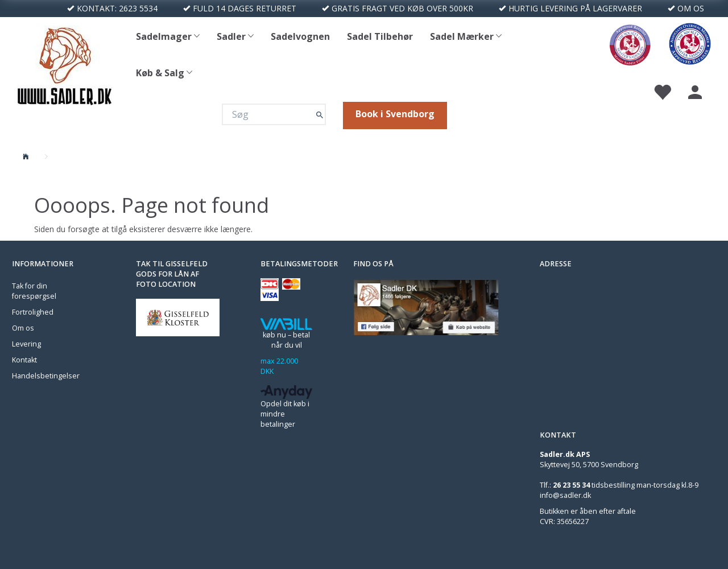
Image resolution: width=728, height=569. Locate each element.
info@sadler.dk (565, 495)
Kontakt (24, 360)
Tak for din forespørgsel (34, 291)
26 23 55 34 (571, 485)
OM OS (691, 8)
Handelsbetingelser (46, 376)
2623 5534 (138, 8)
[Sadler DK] (65, 64)
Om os (23, 328)
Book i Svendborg (395, 114)
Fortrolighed (33, 312)
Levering (26, 344)
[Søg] (320, 115)
